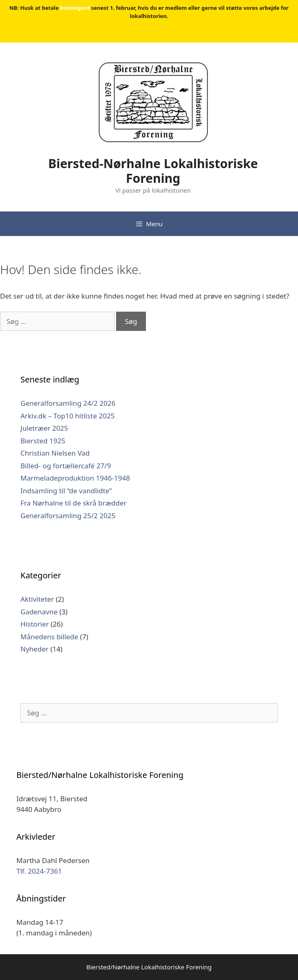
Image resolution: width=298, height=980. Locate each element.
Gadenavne (39, 612)
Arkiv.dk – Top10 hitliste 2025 (68, 416)
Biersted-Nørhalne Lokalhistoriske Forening (153, 171)
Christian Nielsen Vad (55, 453)
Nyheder (35, 649)
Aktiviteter (37, 599)
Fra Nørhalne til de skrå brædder (74, 503)
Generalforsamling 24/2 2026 (68, 403)
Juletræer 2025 (44, 428)
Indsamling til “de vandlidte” (66, 491)
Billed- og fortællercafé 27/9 (66, 466)
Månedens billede (49, 637)
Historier (35, 624)
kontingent (75, 8)
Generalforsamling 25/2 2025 (68, 516)
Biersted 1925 (43, 441)
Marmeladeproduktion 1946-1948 (75, 478)
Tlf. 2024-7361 (39, 871)
